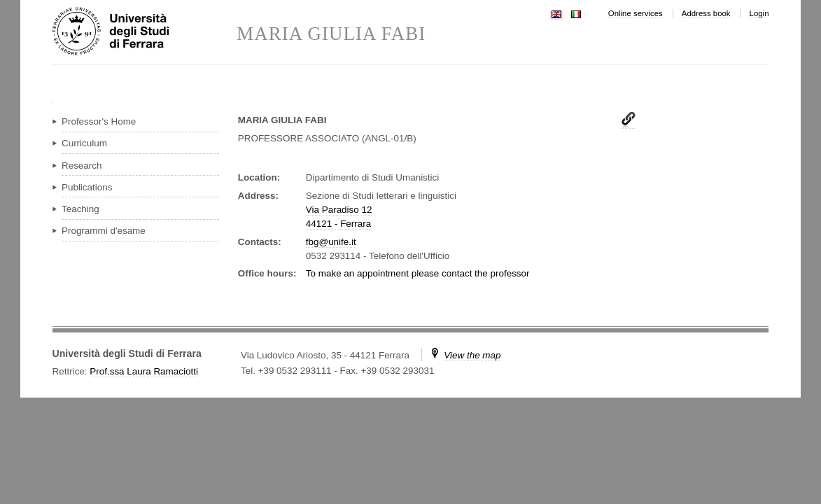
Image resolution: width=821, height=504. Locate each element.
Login (759, 13)
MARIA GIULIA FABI (331, 34)
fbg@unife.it (331, 242)
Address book (706, 13)
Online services (636, 13)
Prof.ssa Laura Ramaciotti (144, 371)
